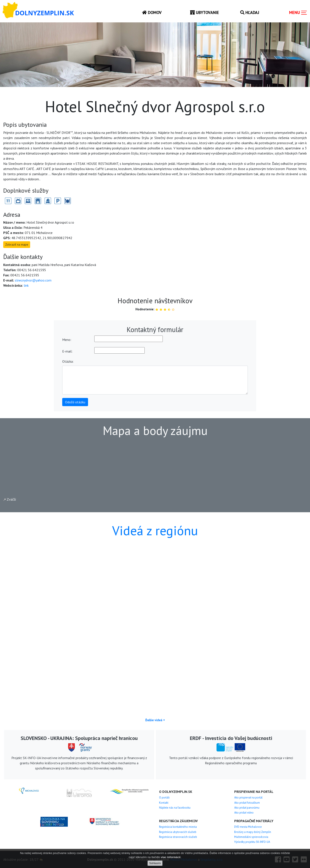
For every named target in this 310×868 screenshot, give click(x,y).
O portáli (164, 798)
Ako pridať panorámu (247, 808)
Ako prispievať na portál (248, 798)
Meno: (67, 340)
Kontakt (164, 803)
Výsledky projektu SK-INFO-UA (252, 842)
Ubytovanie (205, 12)
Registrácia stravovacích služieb (178, 837)
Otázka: (68, 361)
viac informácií (171, 857)
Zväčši (10, 499)
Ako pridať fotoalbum (247, 803)
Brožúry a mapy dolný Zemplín (253, 832)
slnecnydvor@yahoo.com (33, 280)
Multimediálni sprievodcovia (251, 837)
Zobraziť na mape (17, 244)
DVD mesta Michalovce (248, 827)
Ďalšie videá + (155, 720)
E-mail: (67, 351)
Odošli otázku (75, 402)
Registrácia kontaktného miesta (178, 827)
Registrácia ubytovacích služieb (178, 832)
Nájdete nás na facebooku (175, 808)
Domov (152, 12)
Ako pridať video (244, 813)
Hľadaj (250, 12)
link (26, 285)
